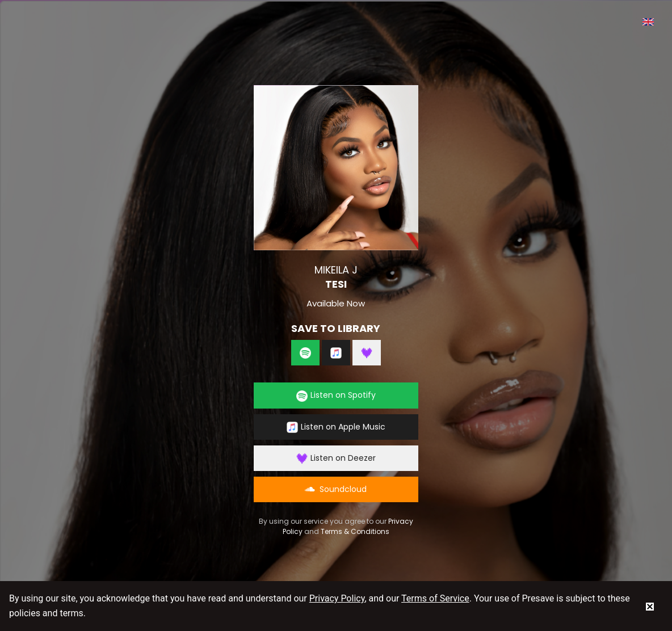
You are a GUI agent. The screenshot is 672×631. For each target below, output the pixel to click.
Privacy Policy (337, 598)
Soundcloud (336, 489)
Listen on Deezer (336, 458)
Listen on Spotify (336, 395)
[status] (650, 606)
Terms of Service (435, 598)
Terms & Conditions (355, 531)
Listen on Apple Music (336, 427)
